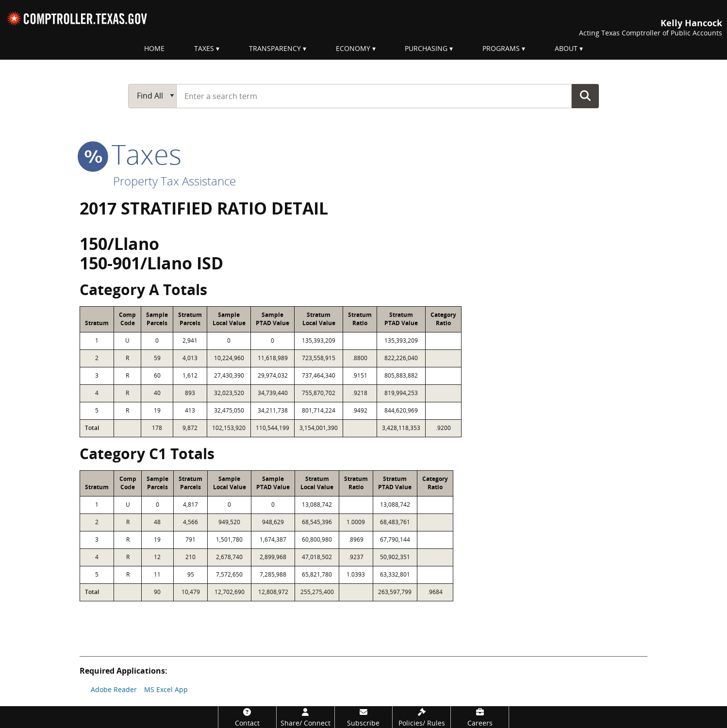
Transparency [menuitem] (275, 48)
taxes (131, 154)
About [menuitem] (566, 48)
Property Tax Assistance (174, 181)
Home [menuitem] (154, 48)
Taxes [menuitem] (204, 48)
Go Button (585, 96)
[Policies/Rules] (421, 717)
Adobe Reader (114, 689)
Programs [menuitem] (501, 48)
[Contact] (247, 717)
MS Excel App (166, 689)
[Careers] (480, 717)
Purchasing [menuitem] (426, 48)
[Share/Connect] (306, 717)
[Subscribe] (364, 717)
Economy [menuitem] (353, 48)
